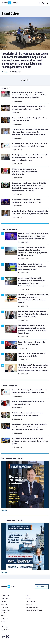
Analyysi (4, 604)
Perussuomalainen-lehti (34, 610)
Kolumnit (5, 619)
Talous (4, 601)
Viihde (3, 622)
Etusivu (28, 598)
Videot (4, 616)
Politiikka (5, 598)
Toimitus (29, 604)
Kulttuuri (4, 613)
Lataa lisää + (25, 80)
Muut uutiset (6, 610)
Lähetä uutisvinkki (32, 607)
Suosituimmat (31, 601)
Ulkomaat (4, 72)
